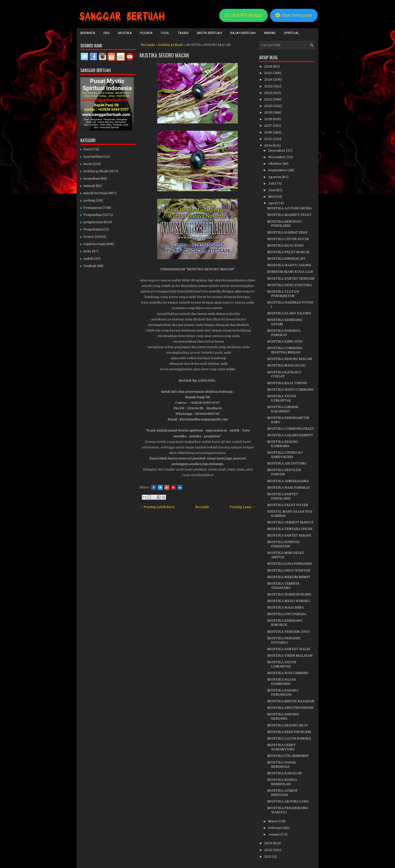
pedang (89, 200)
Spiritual (292, 33)
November (277, 157)
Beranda (88, 33)
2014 (268, 145)
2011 (268, 857)
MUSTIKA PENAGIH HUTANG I (284, 640)
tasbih (88, 259)
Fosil (165, 33)
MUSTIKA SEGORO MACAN (164, 55)
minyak (89, 186)
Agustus (275, 177)
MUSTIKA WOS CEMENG (288, 673)
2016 (269, 132)
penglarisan (93, 222)
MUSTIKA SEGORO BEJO (288, 725)
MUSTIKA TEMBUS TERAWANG (283, 586)
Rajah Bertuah (243, 33)
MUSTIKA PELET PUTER (288, 505)
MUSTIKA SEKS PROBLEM (289, 732)
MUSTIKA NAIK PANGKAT (289, 488)
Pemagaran (93, 208)
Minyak (270, 33)
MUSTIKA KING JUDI (285, 341)
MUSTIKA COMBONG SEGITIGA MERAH (285, 350)
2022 (269, 93)
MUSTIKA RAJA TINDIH (287, 383)
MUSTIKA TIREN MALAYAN (290, 656)
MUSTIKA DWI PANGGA (287, 614)
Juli (272, 183)
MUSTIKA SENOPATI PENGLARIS (284, 224)
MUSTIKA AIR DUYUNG (287, 463)
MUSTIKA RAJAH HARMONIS (282, 682)
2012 (269, 850)
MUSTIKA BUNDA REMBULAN (282, 782)
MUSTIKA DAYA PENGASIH (290, 564)
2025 (269, 73)
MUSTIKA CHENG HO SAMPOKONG (285, 455)
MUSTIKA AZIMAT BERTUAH (283, 793)
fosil (87, 149)
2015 (269, 139)
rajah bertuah (94, 244)
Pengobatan (93, 229)
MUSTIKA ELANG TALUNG (289, 313)
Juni (272, 190)
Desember (277, 151)
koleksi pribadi (170, 45)
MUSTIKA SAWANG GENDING (283, 716)
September (278, 170)
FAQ (107, 33)
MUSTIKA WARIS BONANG (289, 594)
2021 (269, 99)
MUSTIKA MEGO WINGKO (289, 601)
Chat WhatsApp (243, 15)
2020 (269, 106)
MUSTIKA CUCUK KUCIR (288, 239)
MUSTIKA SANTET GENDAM (291, 278)
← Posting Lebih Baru (157, 507)
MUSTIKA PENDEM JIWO (289, 632)
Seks (87, 251)
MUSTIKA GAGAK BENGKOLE (282, 764)
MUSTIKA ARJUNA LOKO (288, 801)
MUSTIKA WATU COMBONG (290, 390)
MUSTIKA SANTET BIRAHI (289, 535)
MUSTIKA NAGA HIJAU (287, 365)
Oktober (275, 164)
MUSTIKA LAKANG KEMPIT (290, 435)
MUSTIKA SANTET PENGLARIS (283, 496)
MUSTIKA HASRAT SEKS (287, 232)
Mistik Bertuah (209, 33)
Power (89, 237)
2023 (269, 86)
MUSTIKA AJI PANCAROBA (289, 208)
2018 (269, 119)
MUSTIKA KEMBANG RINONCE (285, 623)
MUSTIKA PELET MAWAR (288, 252)
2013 (269, 843)
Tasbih (183, 33)
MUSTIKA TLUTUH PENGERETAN (283, 294)
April (273, 203)
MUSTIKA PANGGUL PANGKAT (284, 333)
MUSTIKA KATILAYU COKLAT (284, 374)
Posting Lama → (243, 507)
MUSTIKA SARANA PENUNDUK (283, 692)
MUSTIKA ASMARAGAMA (288, 481)
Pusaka (146, 33)
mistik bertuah (95, 193)
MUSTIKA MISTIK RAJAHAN (291, 701)
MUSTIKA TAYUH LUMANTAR (282, 398)
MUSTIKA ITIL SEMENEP (288, 756)
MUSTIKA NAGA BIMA (286, 607)
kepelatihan (93, 157)
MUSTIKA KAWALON (285, 773)
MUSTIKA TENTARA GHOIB (290, 529)
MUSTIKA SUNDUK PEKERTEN (284, 544)
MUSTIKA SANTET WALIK (289, 649)
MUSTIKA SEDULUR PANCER (284, 472)
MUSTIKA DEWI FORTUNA (289, 285)
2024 (269, 79)
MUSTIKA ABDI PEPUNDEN (290, 708)
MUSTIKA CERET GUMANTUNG (282, 747)
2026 (269, 66)
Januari (275, 834)
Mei (272, 197)
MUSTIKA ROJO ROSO (286, 245)
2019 (269, 112)
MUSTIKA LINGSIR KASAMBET (283, 409)
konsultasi (92, 178)
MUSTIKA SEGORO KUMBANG (283, 444)
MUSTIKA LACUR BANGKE (289, 738)
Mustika (125, 33)
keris (88, 164)
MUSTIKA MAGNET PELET (289, 215)
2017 (269, 126)
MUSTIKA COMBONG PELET (291, 429)
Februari (276, 828)
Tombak (90, 266)
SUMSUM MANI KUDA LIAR (290, 272)
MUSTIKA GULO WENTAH (289, 570)
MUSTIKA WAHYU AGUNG (289, 265)
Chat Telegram (294, 15)
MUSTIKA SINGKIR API (286, 259)
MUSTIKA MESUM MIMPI (289, 577)
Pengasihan (93, 215)
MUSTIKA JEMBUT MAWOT (290, 522)
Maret (274, 821)
